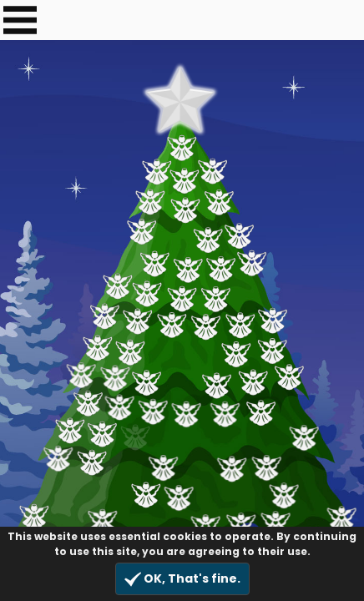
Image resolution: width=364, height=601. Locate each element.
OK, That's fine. (182, 579)
